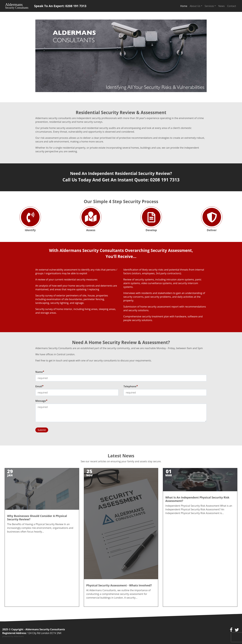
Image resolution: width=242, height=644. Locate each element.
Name (40, 372)
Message (41, 401)
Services (209, 6)
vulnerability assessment (63, 270)
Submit (42, 430)
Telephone (131, 386)
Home (184, 6)
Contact (232, 6)
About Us (195, 6)
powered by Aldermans (13, 636)
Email (39, 386)
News (221, 6)
